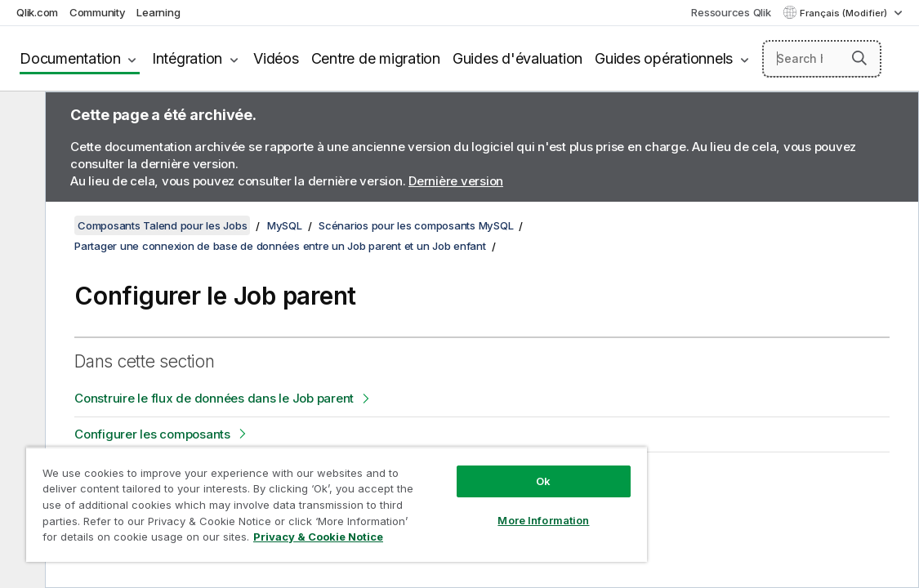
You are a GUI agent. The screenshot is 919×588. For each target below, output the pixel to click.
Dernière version (456, 181)
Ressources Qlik (731, 12)
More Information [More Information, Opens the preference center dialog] (469, 508)
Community (98, 12)
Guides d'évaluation (517, 58)
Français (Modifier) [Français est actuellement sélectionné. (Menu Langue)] (845, 13)
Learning (158, 12)
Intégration (187, 58)
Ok (469, 469)
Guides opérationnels (664, 58)
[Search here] (822, 59)
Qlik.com (37, 12)
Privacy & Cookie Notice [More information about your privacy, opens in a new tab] (263, 540)
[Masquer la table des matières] (20, 117)
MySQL (285, 225)
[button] (859, 58)
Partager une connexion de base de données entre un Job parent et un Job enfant (280, 246)
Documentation (70, 58)
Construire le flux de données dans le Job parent (214, 398)
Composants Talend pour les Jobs (162, 225)
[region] (293, 498)
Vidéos (276, 58)
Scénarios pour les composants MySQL (416, 225)
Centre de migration (376, 58)
